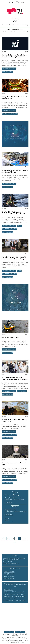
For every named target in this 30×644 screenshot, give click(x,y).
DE (10, 2)
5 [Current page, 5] (19, 539)
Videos (26, 31)
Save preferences (20, 632)
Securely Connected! (15, 136)
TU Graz (15, 19)
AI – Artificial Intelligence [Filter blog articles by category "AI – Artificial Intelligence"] (9, 229)
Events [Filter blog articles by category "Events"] (19, 271)
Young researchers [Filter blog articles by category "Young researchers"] (8, 353)
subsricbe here (9, 515)
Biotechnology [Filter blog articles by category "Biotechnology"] (22, 391)
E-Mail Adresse (9, 502)
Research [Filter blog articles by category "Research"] (4, 52)
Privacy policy (7, 519)
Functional (16, 634)
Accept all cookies (9, 632)
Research (12, 25)
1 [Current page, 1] (8, 539)
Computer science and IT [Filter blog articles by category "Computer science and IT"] (9, 69)
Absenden (15, 507)
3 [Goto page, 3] (13, 539)
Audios (5, 31)
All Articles (5, 25)
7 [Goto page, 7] (25, 539)
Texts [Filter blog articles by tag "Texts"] (26, 52)
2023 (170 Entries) (9, 576)
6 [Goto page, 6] (22, 539)
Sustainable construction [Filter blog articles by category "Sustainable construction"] (10, 114)
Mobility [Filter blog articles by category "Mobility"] (20, 226)
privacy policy (6, 640)
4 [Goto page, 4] (16, 539)
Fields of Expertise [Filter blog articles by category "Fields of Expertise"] (7, 72)
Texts (20, 31)
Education (18, 25)
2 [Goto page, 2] (10, 539)
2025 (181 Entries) (9, 572)
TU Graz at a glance (9, 600)
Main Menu (20, 2)
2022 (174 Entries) (9, 578)
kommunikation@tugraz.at (10, 563)
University (25, 25)
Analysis (23, 634)
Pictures (13, 31)
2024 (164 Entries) (9, 574)
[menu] (15, 29)
